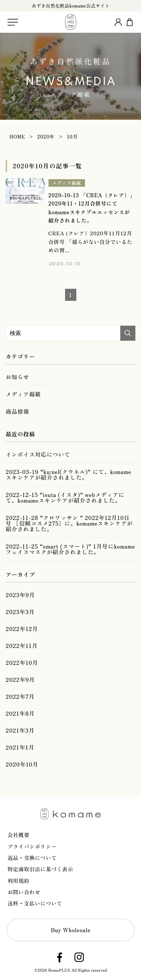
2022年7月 (20, 696)
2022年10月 (22, 662)
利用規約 (18, 881)
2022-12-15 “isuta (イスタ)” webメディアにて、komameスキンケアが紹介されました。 (65, 497)
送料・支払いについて (35, 903)
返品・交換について (32, 858)
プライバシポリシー (32, 846)
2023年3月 (20, 612)
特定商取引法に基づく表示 (40, 869)
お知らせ (17, 377)
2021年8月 (20, 713)
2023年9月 (20, 595)
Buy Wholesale (71, 930)
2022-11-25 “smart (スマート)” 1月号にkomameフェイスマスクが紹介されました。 (70, 549)
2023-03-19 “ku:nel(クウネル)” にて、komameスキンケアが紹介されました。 (68, 474)
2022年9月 (20, 679)
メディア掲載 (67, 183)
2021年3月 (20, 730)
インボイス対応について (38, 454)
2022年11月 (22, 645)
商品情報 (17, 411)
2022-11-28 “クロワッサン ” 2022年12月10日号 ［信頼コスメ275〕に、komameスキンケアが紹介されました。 (69, 523)
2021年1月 (20, 747)
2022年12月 (22, 629)
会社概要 (18, 835)
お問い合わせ (24, 892)
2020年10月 (22, 764)
